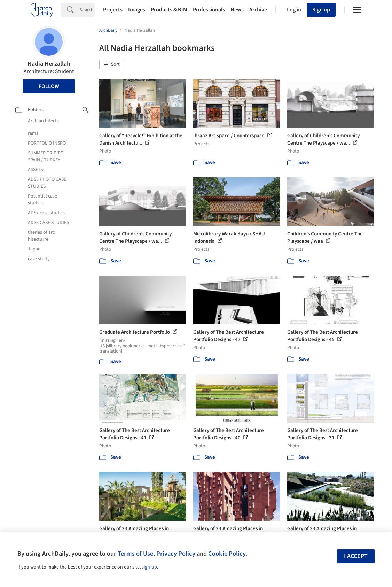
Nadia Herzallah (49, 64)
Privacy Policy (176, 554)
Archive (258, 10)
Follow (49, 86)
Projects (113, 10)
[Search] (87, 10)
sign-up (149, 567)
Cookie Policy (227, 554)
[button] (112, 65)
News (237, 10)
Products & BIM (169, 10)
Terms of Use (135, 554)
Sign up (321, 10)
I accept (356, 556)
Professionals (209, 10)
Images (137, 10)
